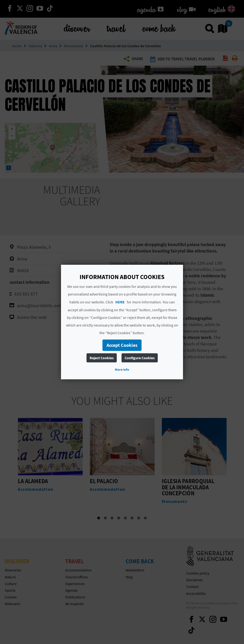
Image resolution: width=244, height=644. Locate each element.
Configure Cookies (140, 358)
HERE (120, 302)
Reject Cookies (102, 358)
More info (122, 370)
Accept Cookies (122, 345)
